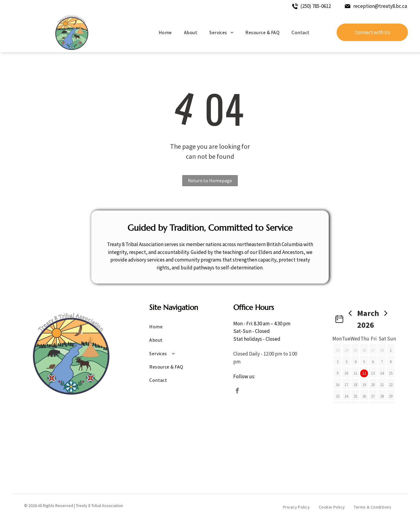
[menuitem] (165, 32)
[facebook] (237, 392)
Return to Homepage (210, 180)
